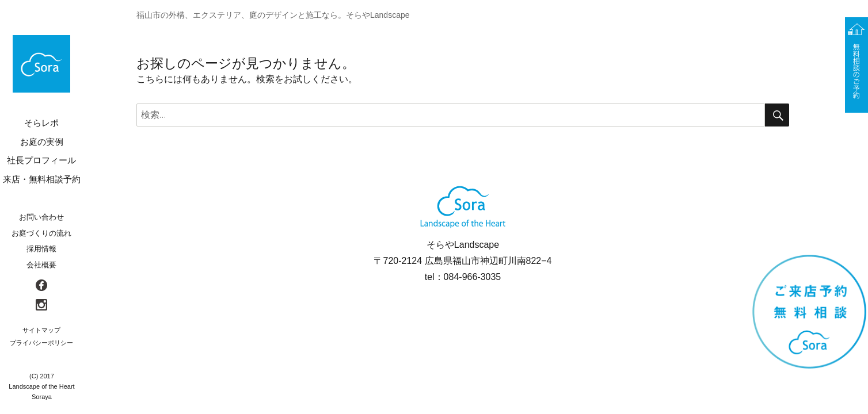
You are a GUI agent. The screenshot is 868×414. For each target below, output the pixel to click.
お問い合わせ (41, 217)
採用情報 (41, 249)
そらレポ (41, 123)
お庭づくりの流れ (41, 233)
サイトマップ (41, 330)
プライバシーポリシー (41, 343)
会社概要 (41, 265)
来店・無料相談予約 (42, 179)
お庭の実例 (42, 142)
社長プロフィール (41, 160)
